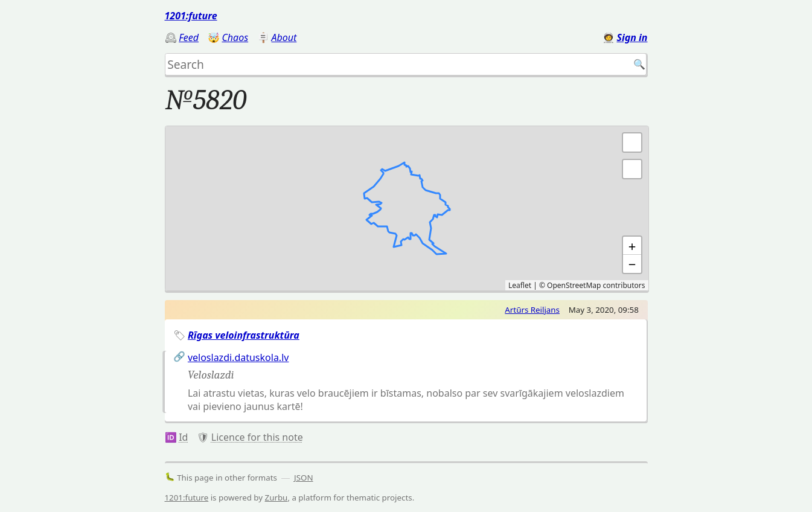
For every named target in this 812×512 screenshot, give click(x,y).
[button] (632, 169)
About (284, 37)
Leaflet (520, 285)
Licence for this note (257, 437)
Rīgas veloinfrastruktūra (244, 335)
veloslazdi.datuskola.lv (238, 357)
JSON (304, 478)
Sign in (632, 37)
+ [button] (632, 246)
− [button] (632, 264)
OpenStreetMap (574, 285)
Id (183, 437)
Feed (189, 37)
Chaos (235, 37)
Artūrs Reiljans (532, 310)
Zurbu (277, 498)
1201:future (191, 16)
